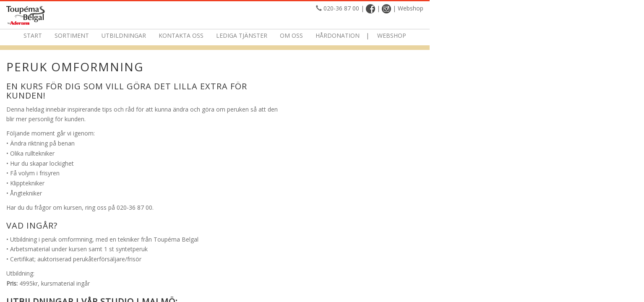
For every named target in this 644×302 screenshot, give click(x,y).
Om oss (399, 35)
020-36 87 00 (479, 8)
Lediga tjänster (349, 35)
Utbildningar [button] (231, 35)
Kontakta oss (288, 35)
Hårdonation (445, 35)
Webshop (549, 8)
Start (140, 35)
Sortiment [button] (179, 35)
